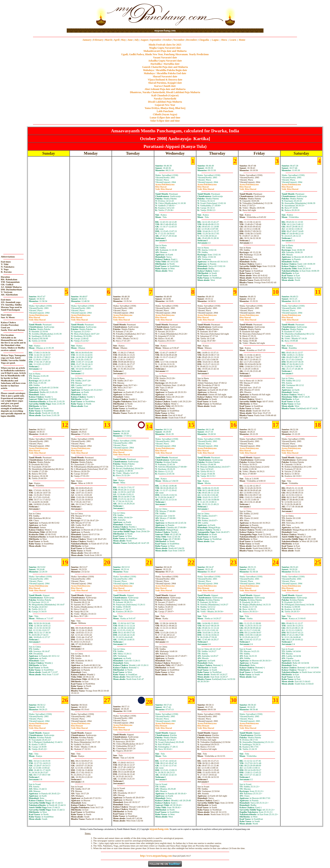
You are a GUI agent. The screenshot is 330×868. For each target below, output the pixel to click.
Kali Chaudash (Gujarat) (165, 95)
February (98, 40)
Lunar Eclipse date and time (165, 118)
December (192, 40)
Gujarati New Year (165, 105)
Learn (233, 40)
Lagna (215, 40)
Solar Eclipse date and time (165, 121)
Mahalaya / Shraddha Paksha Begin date (165, 70)
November (179, 40)
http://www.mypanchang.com (156, 856)
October (167, 40)
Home (242, 40)
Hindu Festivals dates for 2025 (165, 45)
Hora (224, 40)
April (116, 40)
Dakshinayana (165, 184)
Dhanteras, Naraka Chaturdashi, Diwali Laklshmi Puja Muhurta (165, 92)
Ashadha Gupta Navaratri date (165, 61)
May (123, 40)
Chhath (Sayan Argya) (165, 114)
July (137, 40)
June (130, 40)
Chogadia (204, 40)
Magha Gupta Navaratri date (165, 48)
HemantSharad (206, 589)
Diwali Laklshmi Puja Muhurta (165, 102)
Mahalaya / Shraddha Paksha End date (165, 73)
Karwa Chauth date (165, 86)
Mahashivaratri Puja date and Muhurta (165, 51)
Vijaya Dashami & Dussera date (165, 80)
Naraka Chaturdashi (165, 99)
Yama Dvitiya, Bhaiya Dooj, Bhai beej (165, 108)
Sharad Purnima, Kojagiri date (165, 83)
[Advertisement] (80, 14)
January (87, 40)
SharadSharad (164, 188)
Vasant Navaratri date (165, 58)
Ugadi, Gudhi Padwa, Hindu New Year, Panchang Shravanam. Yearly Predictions (165, 54)
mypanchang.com (165, 30)
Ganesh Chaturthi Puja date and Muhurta (165, 67)
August (144, 40)
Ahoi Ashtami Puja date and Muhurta (165, 89)
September (155, 40)
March (108, 40)
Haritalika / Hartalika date (165, 64)
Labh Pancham (165, 111)
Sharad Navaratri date (165, 76)
